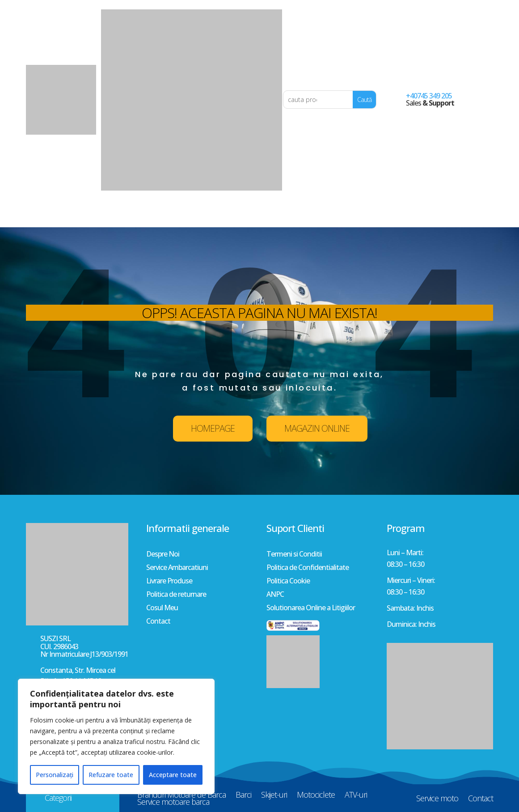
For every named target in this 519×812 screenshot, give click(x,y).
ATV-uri (356, 212)
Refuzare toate (111, 775)
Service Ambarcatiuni (177, 568)
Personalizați (55, 775)
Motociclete (316, 212)
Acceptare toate (173, 775)
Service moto (437, 215)
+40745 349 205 (429, 96)
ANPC (275, 595)
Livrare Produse (169, 582)
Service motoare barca (173, 219)
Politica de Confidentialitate (308, 568)
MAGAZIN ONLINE (317, 428)
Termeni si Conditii (294, 555)
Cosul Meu (162, 608)
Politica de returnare (176, 595)
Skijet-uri (274, 212)
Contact (481, 215)
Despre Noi (163, 555)
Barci (243, 212)
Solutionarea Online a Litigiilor (311, 608)
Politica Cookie (288, 582)
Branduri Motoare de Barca (181, 212)
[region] (116, 736)
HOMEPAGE (213, 428)
